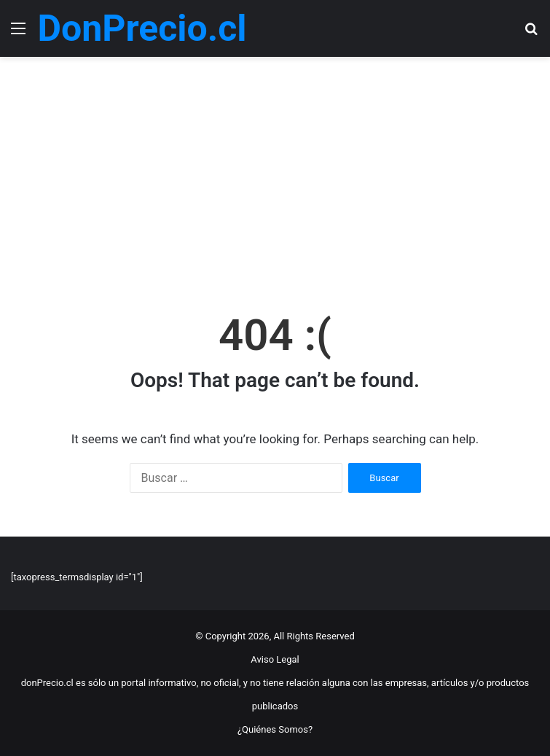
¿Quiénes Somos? (275, 729)
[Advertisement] (275, 181)
